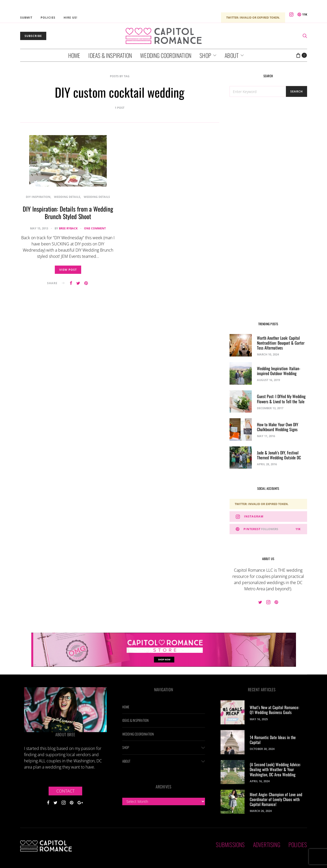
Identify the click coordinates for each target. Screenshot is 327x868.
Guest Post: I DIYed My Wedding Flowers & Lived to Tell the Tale (281, 399)
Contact (65, 791)
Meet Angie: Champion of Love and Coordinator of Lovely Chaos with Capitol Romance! (276, 799)
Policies (48, 17)
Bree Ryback (68, 228)
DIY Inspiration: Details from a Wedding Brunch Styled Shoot (68, 212)
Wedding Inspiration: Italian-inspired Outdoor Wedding (279, 371)
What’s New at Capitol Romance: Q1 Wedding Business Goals (274, 710)
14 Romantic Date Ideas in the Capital (273, 740)
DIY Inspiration (38, 197)
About (232, 55)
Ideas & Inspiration (110, 55)
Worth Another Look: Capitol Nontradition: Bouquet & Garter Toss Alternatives (281, 343)
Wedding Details (67, 197)
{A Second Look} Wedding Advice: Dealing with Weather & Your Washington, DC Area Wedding (275, 769)
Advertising (267, 844)
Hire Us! (70, 17)
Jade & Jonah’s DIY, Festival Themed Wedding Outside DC (279, 455)
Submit (26, 17)
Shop (205, 55)
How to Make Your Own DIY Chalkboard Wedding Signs (278, 427)
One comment (95, 228)
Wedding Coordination (166, 55)
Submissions (230, 844)
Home (74, 55)
